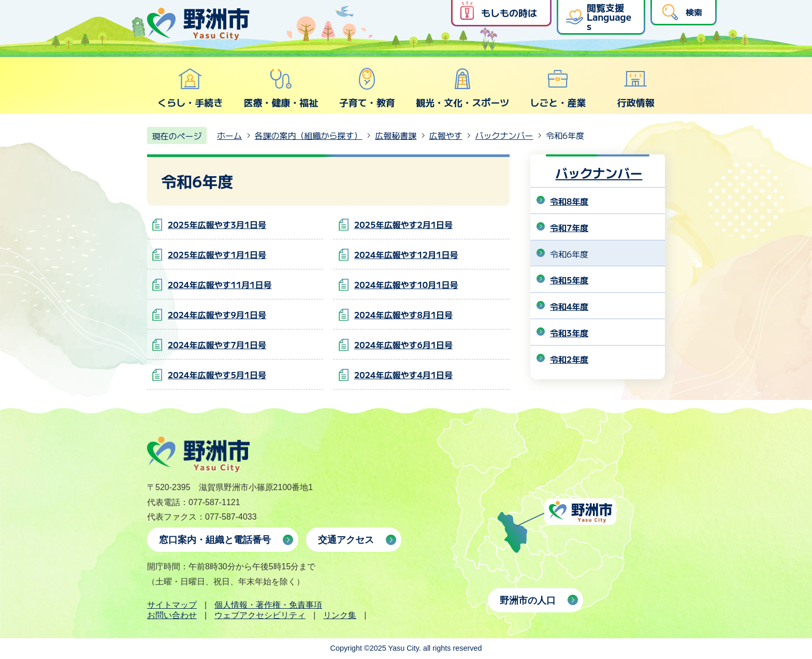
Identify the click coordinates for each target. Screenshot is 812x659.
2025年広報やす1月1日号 (217, 254)
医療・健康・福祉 (281, 88)
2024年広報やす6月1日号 (403, 345)
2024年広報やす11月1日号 (220, 284)
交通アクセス (346, 540)
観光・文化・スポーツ (462, 88)
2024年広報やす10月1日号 (406, 284)
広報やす (446, 135)
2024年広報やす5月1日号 (217, 375)
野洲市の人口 (528, 600)
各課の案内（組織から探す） (309, 135)
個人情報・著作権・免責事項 (268, 605)
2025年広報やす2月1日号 (403, 224)
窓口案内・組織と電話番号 (215, 540)
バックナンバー (504, 135)
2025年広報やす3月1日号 (217, 224)
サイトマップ (172, 605)
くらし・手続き (190, 88)
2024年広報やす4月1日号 (403, 375)
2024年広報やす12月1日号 (406, 254)
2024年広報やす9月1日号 (217, 314)
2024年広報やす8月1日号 (403, 314)
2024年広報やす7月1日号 (217, 345)
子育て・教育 (367, 88)
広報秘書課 (396, 135)
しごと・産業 (558, 88)
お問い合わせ (172, 615)
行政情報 (636, 88)
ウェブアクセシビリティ (260, 615)
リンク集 (340, 615)
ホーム (229, 135)
